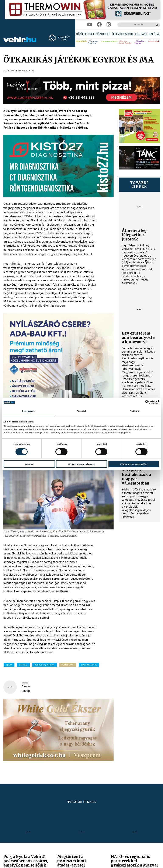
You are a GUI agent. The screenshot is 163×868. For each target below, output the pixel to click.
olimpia (23, 665)
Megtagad (29, 464)
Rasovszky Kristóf (44, 665)
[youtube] (89, 25)
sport (9, 665)
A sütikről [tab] (135, 411)
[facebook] (99, 25)
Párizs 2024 (68, 665)
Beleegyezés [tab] (28, 411)
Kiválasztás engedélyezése (81, 464)
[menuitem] (81, 34)
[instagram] (109, 25)
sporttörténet (89, 665)
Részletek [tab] (81, 411)
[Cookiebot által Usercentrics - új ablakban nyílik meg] (141, 402)
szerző (25, 683)
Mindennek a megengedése (134, 464)
